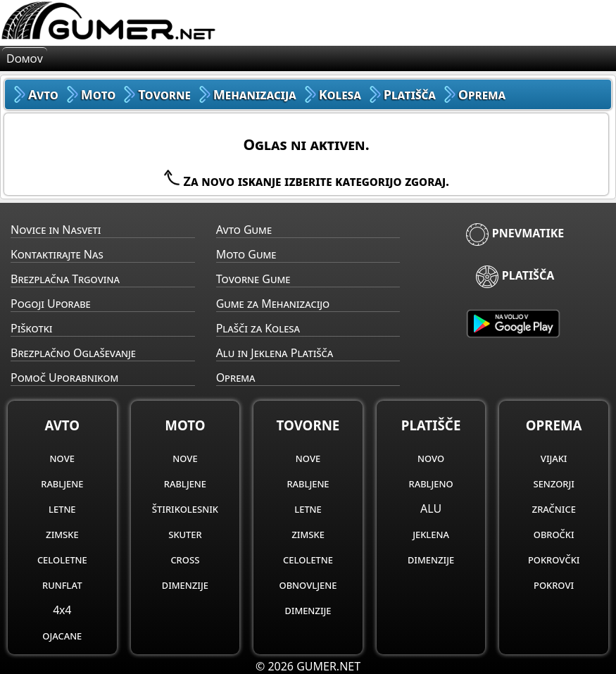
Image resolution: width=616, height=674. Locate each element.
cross (185, 559)
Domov (25, 58)
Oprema (236, 377)
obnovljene (308, 585)
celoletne (62, 559)
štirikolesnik (185, 508)
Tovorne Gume (253, 279)
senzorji (554, 483)
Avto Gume (244, 230)
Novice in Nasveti (56, 230)
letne (62, 508)
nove (62, 458)
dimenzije (185, 585)
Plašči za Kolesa (258, 328)
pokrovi (554, 585)
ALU (431, 508)
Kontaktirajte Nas (57, 254)
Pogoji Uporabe (51, 304)
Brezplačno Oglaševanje (73, 353)
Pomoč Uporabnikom (64, 377)
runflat (62, 585)
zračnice (554, 508)
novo (431, 458)
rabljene (62, 483)
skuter (185, 534)
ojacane (62, 635)
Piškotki (31, 328)
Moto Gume (246, 254)
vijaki (554, 458)
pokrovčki (554, 559)
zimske (62, 534)
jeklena (431, 534)
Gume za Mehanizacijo (273, 304)
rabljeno (431, 483)
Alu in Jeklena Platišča (275, 353)
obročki (554, 534)
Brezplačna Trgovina (65, 279)
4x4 (62, 610)
